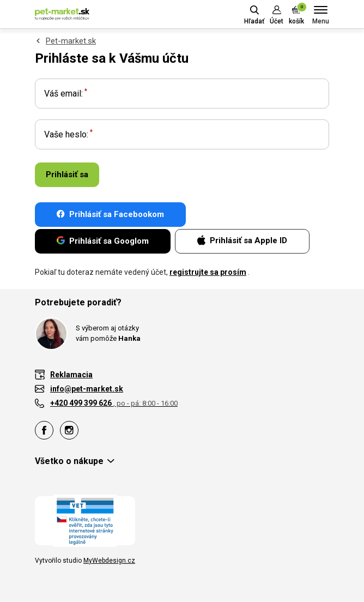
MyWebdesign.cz (109, 561)
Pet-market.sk (71, 41)
